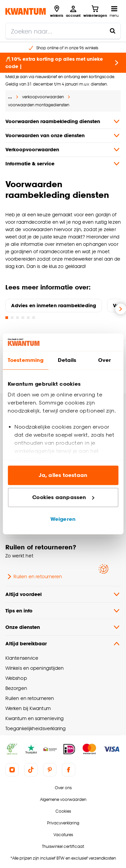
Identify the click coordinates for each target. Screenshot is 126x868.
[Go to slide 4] (23, 318)
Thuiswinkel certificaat (63, 846)
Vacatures (63, 835)
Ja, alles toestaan (63, 475)
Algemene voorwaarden (63, 799)
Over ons (63, 788)
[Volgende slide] (121, 309)
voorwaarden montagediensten (39, 105)
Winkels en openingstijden (34, 668)
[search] (63, 31)
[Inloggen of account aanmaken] (73, 11)
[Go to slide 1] (7, 318)
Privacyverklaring (63, 823)
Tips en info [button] (63, 611)
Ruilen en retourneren (34, 577)
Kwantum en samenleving (34, 718)
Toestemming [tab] (26, 360)
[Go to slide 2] (12, 318)
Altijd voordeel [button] (63, 594)
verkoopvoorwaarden (43, 97)
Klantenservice (22, 658)
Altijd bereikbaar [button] (63, 644)
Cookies (63, 811)
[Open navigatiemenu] (114, 11)
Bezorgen (16, 688)
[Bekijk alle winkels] (57, 11)
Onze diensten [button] (63, 627)
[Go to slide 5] (28, 318)
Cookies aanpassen (63, 497)
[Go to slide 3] (17, 318)
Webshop (16, 678)
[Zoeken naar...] (113, 31)
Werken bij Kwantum (28, 708)
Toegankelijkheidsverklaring (36, 728)
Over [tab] (104, 360)
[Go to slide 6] (34, 318)
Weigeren (63, 519)
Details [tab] (67, 360)
